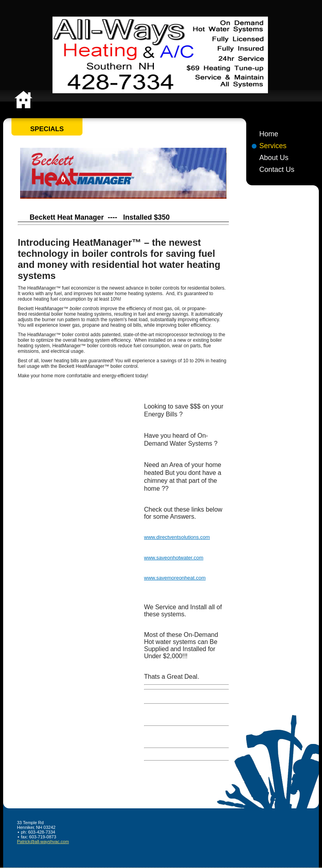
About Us (274, 158)
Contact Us (277, 169)
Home (269, 134)
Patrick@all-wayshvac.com (43, 842)
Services (273, 146)
